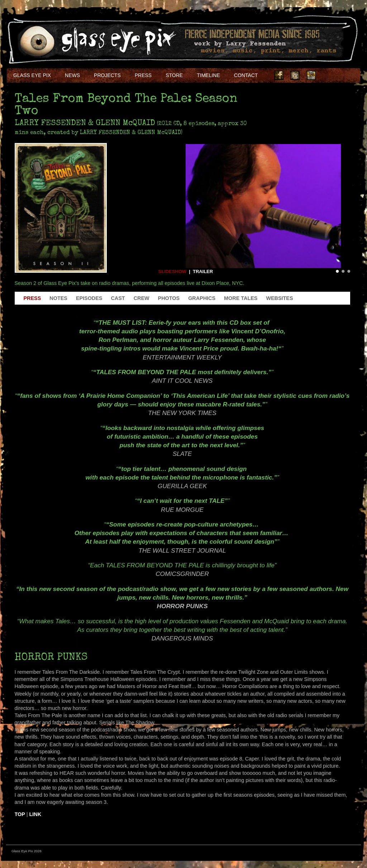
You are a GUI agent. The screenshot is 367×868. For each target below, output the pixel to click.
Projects (107, 75)
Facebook (279, 75)
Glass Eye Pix (32, 75)
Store (174, 75)
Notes (58, 298)
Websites (279, 298)
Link (35, 814)
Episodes (89, 298)
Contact (246, 75)
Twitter (295, 75)
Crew (142, 298)
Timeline (208, 75)
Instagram (327, 75)
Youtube (311, 75)
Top (20, 814)
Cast (118, 298)
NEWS (72, 75)
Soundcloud (343, 75)
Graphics (202, 298)
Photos (169, 298)
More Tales (241, 298)
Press (143, 75)
